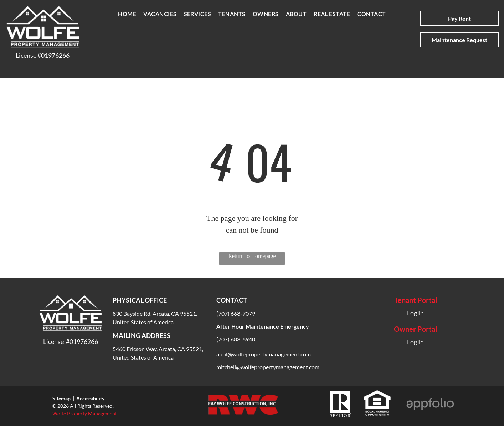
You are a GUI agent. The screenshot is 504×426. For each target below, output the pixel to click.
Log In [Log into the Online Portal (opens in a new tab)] (415, 313)
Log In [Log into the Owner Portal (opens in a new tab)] (415, 342)
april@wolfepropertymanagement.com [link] (264, 354)
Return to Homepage (252, 256)
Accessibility (90, 398)
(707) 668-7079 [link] (236, 313)
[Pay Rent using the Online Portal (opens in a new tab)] (459, 18)
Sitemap (61, 398)
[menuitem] (127, 14)
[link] (268, 367)
